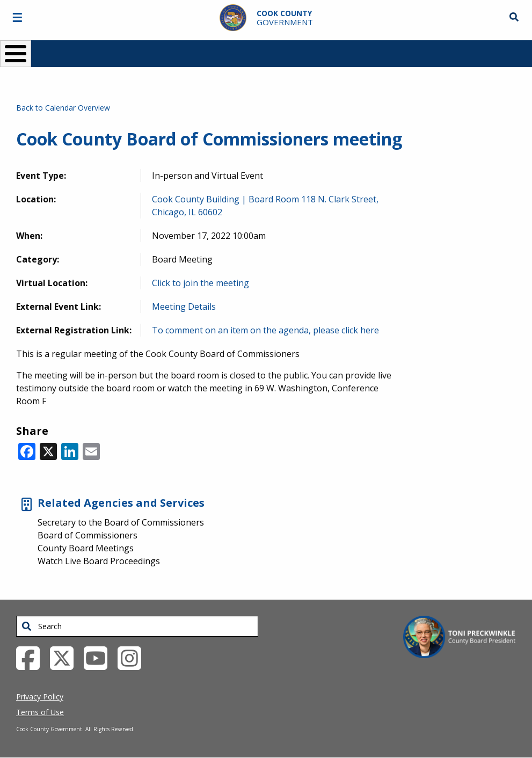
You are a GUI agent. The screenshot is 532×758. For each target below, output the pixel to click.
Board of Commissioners (88, 535)
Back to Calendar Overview (63, 108)
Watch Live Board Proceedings (99, 561)
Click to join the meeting (201, 283)
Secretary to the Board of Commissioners (121, 522)
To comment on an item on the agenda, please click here (265, 330)
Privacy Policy (40, 697)
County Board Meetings (86, 548)
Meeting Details (184, 307)
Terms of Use (40, 712)
